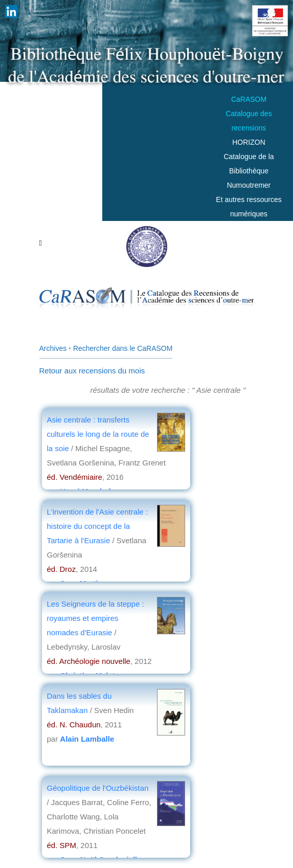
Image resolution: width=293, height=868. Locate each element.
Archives (53, 348)
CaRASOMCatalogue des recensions (249, 114)
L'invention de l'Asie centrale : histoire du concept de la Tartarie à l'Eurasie (98, 526)
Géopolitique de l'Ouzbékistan (98, 788)
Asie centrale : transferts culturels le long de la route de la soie (98, 434)
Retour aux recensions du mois (92, 371)
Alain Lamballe (87, 739)
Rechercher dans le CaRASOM (123, 348)
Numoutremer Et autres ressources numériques (249, 199)
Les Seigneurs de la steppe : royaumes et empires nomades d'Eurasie (96, 618)
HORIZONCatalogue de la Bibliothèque (249, 157)
